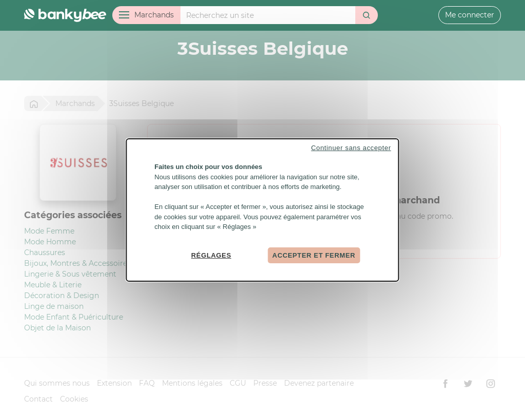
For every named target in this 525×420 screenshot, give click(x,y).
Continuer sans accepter (351, 148)
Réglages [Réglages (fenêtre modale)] (211, 255)
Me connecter (470, 15)
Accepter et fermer (314, 255)
